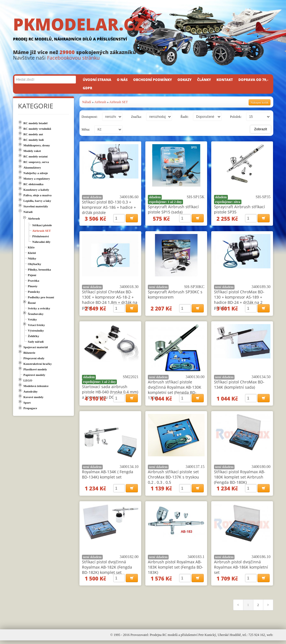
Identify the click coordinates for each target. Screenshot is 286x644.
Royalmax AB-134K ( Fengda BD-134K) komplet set (108, 477)
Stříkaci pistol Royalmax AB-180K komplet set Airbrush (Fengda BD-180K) (240, 479)
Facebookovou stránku (73, 58)
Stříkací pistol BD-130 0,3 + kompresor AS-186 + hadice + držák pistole (109, 207)
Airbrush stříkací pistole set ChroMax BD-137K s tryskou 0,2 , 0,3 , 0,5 (173, 479)
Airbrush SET (119, 102)
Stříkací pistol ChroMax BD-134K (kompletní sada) (239, 386)
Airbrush (100, 102)
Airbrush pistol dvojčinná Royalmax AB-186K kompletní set (241, 570)
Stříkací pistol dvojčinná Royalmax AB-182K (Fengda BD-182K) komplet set (107, 570)
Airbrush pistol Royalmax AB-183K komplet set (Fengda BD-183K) (176, 570)
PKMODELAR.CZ (143, 30)
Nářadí (87, 102)
